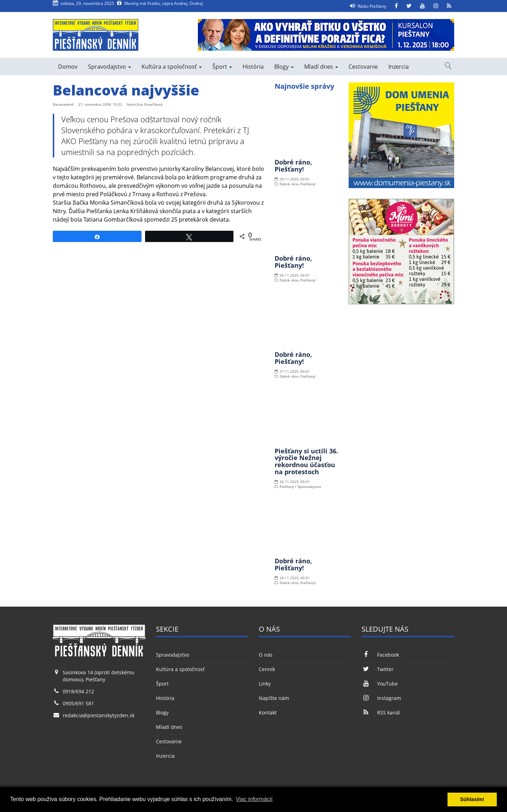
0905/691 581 (78, 703)
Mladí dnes (321, 67)
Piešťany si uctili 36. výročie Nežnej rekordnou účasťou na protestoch (306, 461)
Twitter (377, 669)
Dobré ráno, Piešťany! (293, 166)
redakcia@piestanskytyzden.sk (99, 715)
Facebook (380, 655)
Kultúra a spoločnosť (172, 67)
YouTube (380, 684)
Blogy (284, 67)
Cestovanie (363, 67)
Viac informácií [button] (254, 799)
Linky (265, 684)
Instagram (381, 698)
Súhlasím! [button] (472, 799)
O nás (266, 655)
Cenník (267, 669)
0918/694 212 (78, 691)
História (253, 67)
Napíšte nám (274, 698)
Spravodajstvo (109, 67)
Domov (68, 67)
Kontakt (268, 712)
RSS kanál (381, 712)
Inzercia (399, 67)
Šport (222, 67)
